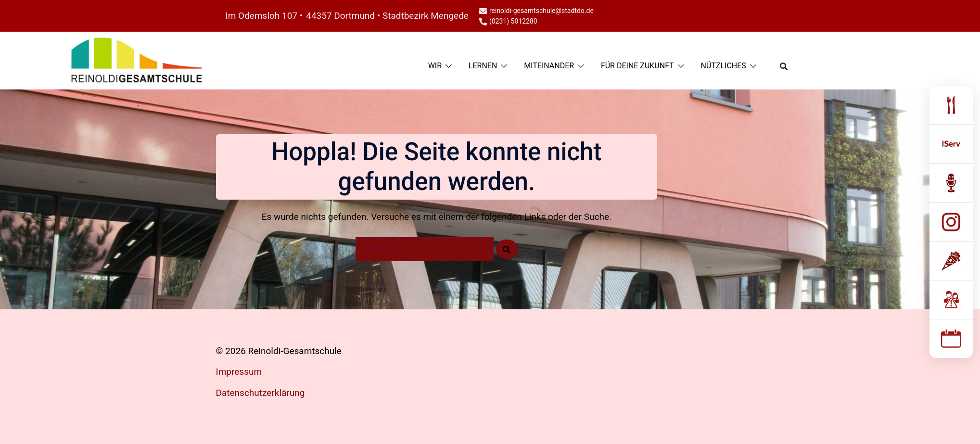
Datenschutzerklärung (261, 393)
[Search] (507, 249)
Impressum (239, 372)
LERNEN (483, 66)
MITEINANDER (549, 66)
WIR (435, 66)
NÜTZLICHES (724, 66)
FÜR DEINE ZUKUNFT (637, 66)
